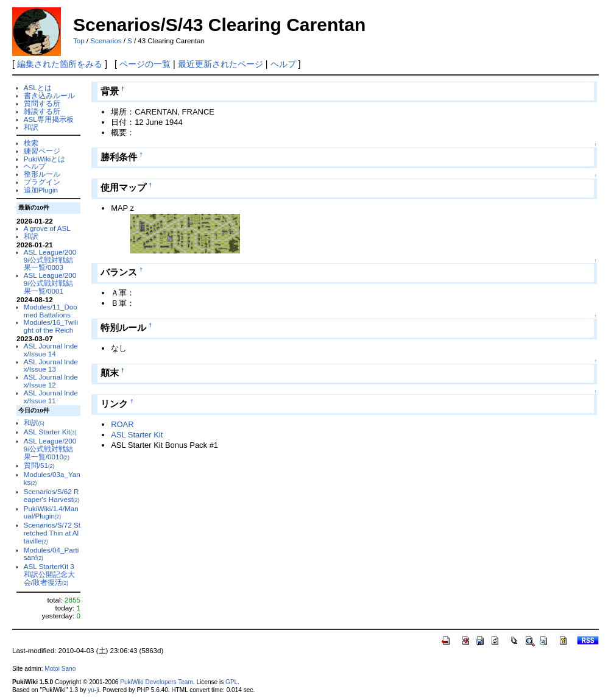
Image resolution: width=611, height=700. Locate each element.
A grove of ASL (47, 228)
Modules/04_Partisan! (51, 554)
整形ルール (42, 174)
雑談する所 (42, 111)
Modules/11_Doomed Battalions (51, 311)
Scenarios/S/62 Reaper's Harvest (51, 495)
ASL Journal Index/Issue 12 (51, 381)
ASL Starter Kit (50, 432)
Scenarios (106, 41)
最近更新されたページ (221, 64)
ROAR (122, 424)
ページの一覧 (145, 64)
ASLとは (38, 87)
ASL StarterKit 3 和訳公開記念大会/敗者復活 (49, 574)
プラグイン (42, 182)
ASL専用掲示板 (49, 119)
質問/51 (39, 465)
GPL (231, 682)
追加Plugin (41, 190)
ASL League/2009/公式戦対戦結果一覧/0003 (50, 260)
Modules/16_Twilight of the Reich (51, 326)
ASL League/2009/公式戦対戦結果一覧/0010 (50, 449)
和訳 (31, 127)
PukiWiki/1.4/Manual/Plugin (51, 512)
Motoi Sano (60, 669)
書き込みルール (49, 95)
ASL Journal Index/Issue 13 (51, 366)
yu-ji (93, 690)
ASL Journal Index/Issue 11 (51, 397)
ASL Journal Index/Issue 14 (51, 350)
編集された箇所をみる (60, 64)
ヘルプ (283, 64)
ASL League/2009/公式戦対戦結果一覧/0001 (50, 283)
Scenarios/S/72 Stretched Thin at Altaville (52, 533)
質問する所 (42, 103)
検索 (31, 143)
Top (79, 41)
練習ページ (42, 151)
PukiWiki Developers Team (157, 682)
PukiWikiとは (45, 159)
